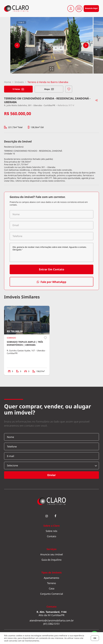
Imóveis (19, 82)
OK (95, 638)
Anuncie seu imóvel (52, 554)
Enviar (52, 475)
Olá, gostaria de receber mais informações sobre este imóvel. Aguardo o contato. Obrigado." (52, 252)
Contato (52, 536)
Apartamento (52, 578)
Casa (52, 588)
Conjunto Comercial (52, 594)
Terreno (52, 583)
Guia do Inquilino (52, 560)
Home (8, 82)
